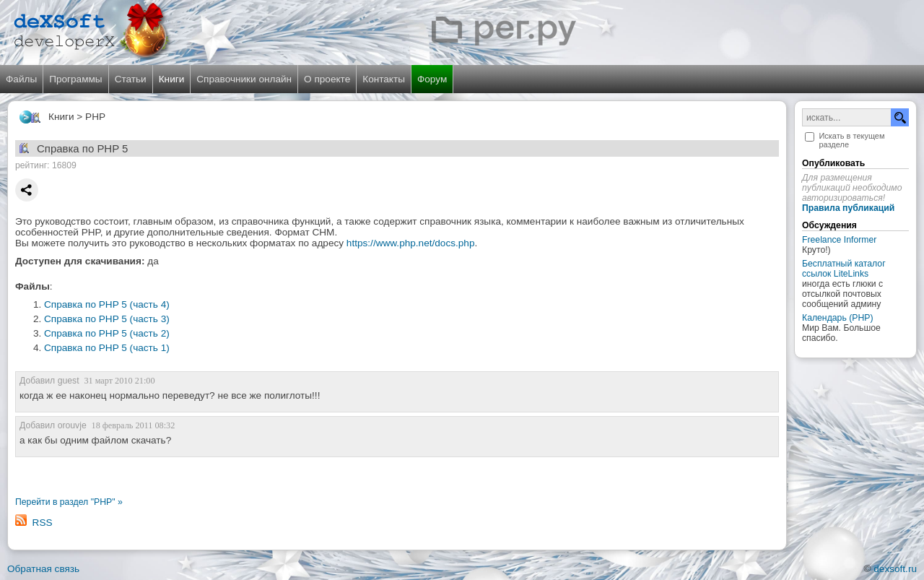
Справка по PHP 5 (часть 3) (107, 319)
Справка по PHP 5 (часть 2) (107, 333)
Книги (172, 79)
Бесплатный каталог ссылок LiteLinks (844, 269)
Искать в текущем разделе (851, 140)
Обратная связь (43, 569)
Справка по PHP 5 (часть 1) (107, 348)
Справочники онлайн (244, 79)
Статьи (131, 79)
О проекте (327, 79)
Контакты (384, 79)
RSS (43, 523)
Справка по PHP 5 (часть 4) (107, 304)
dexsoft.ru (895, 569)
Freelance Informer (839, 240)
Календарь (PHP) (837, 318)
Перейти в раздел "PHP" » (69, 502)
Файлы (21, 79)
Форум (432, 79)
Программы (75, 79)
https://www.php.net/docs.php (411, 243)
